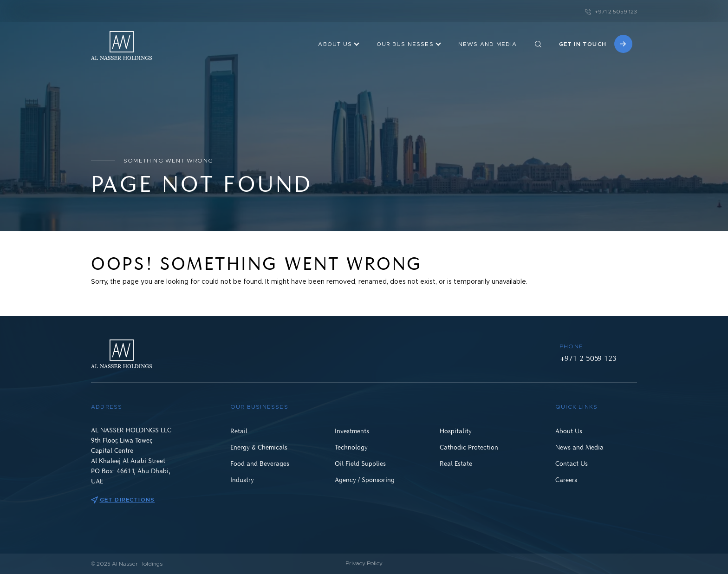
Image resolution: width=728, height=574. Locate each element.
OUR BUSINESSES (405, 44)
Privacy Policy (364, 563)
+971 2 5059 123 (611, 12)
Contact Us (572, 463)
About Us (335, 44)
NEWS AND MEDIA (488, 44)
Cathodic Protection (469, 447)
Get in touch (596, 44)
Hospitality (456, 431)
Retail (239, 431)
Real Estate (456, 463)
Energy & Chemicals (259, 447)
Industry (242, 479)
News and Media (579, 447)
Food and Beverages (260, 463)
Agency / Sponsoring (365, 479)
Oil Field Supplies (360, 463)
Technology (351, 447)
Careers (566, 479)
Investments (352, 431)
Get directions (123, 500)
